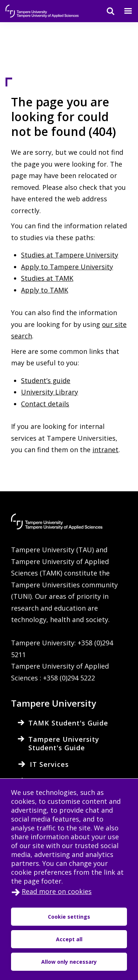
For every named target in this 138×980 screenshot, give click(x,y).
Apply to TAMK (45, 290)
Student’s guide (46, 380)
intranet (105, 450)
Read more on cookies (57, 891)
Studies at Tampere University (70, 255)
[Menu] (124, 11)
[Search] (106, 11)
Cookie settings (69, 917)
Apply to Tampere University (67, 267)
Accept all (69, 939)
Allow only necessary (69, 962)
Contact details (45, 404)
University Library (49, 392)
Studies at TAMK (47, 278)
